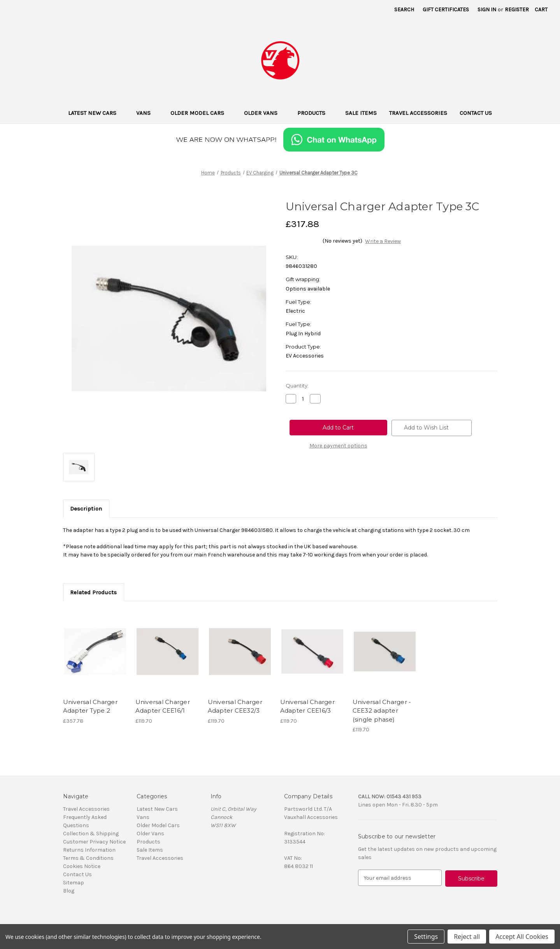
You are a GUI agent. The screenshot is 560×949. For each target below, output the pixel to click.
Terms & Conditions (88, 858)
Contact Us (476, 113)
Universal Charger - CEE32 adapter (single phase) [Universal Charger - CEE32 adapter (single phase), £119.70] (382, 711)
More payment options (338, 446)
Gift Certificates (446, 10)
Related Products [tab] (93, 592)
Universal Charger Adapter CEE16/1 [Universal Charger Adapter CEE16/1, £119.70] (163, 706)
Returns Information (89, 850)
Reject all (467, 937)
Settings (426, 937)
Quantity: (297, 386)
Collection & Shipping (91, 834)
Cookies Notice (82, 866)
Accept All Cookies (522, 937)
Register (517, 10)
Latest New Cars (96, 113)
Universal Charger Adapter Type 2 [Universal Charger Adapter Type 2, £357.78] (90, 706)
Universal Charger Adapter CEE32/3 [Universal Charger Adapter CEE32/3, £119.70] (235, 706)
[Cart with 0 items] (541, 10)
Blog (69, 891)
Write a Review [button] (383, 241)
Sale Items (361, 113)
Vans (147, 113)
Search (404, 10)
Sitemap (74, 883)
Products (315, 113)
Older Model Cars (201, 113)
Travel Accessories (418, 113)
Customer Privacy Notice (94, 842)
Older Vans (264, 113)
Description (86, 509)
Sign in (487, 10)
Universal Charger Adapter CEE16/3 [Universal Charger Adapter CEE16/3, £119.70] (307, 706)
